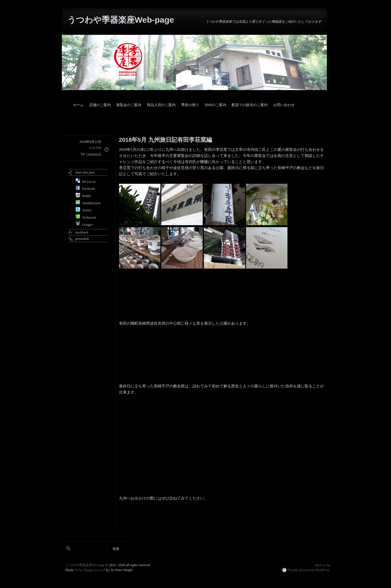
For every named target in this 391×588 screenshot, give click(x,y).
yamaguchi (94, 154)
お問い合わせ (284, 105)
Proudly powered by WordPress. (309, 570)
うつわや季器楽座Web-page (121, 20)
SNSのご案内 (216, 105)
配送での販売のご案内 (250, 105)
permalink (82, 239)
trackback (82, 232)
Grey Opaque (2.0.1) (90, 570)
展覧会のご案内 (129, 105)
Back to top (323, 565)
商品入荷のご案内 (161, 105)
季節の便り (190, 105)
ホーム (78, 105)
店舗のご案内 (100, 105)
